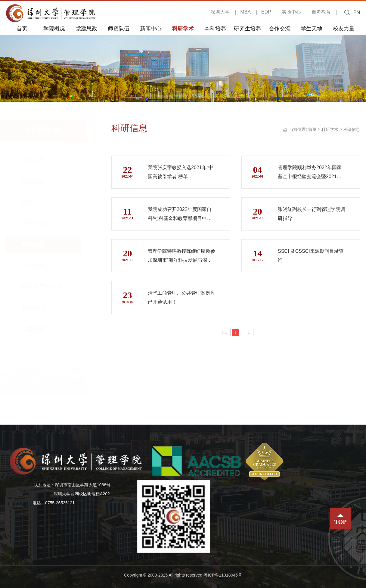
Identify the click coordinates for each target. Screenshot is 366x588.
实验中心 (291, 12)
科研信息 (39, 245)
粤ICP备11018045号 (223, 575)
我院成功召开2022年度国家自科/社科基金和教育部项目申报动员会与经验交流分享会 (180, 215)
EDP (266, 12)
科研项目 (39, 181)
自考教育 (321, 12)
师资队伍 (119, 28)
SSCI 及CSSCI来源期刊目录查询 (311, 256)
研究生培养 (247, 28)
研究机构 (39, 266)
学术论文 (39, 203)
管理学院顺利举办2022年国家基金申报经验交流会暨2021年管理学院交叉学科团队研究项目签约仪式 (310, 173)
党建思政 (86, 28)
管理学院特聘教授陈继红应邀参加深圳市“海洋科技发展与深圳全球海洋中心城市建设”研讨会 (180, 257)
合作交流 (280, 28)
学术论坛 (39, 160)
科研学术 (183, 28)
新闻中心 (151, 28)
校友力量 (344, 28)
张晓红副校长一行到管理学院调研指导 (309, 214)
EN (357, 12)
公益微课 (39, 329)
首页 (22, 28)
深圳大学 (220, 12)
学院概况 (54, 28)
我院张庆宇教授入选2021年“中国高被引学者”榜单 (180, 172)
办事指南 (39, 308)
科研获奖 (39, 224)
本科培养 (215, 28)
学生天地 (312, 28)
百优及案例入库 (48, 287)
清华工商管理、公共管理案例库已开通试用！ (179, 297)
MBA (245, 12)
